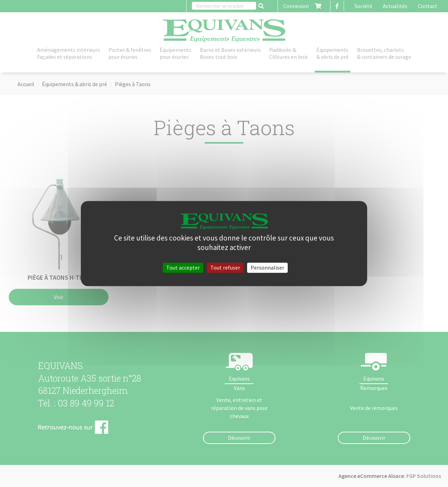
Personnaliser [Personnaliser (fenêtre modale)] (267, 267)
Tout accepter (183, 267)
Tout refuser (225, 267)
